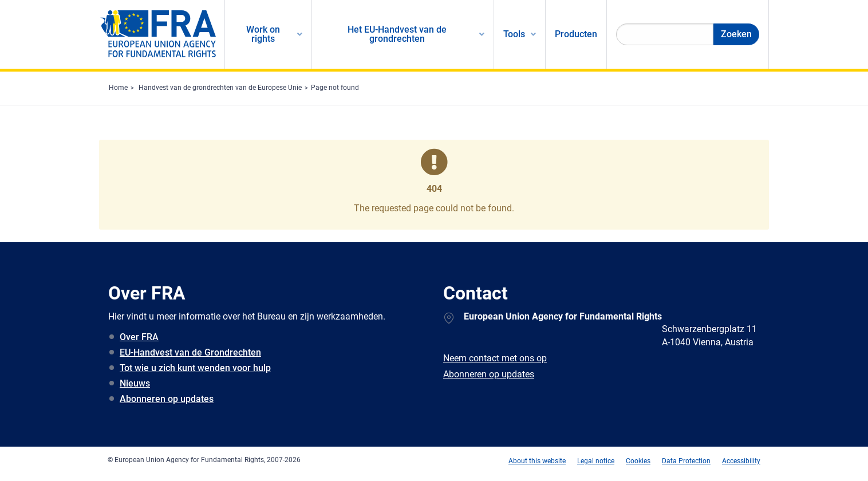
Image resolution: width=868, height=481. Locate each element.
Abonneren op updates (167, 399)
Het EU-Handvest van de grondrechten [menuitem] (397, 34)
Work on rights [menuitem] (263, 34)
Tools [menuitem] (514, 34)
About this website (537, 461)
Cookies (638, 461)
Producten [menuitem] (576, 34)
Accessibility (741, 461)
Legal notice (596, 461)
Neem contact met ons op (495, 358)
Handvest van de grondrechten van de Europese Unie (220, 88)
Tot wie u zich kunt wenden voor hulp (195, 368)
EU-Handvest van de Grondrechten (190, 352)
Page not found (335, 88)
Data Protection (686, 461)
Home (118, 88)
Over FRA (139, 337)
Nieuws (135, 383)
